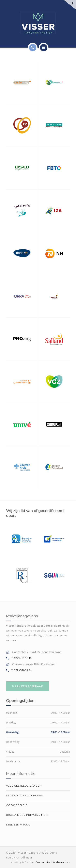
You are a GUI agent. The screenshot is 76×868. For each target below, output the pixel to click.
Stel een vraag (18, 825)
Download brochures (24, 795)
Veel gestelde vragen (24, 786)
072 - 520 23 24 (23, 670)
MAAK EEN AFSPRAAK (28, 686)
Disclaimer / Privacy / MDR (27, 815)
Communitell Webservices (53, 862)
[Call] (33, 48)
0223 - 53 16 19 (23, 658)
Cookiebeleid (17, 805)
